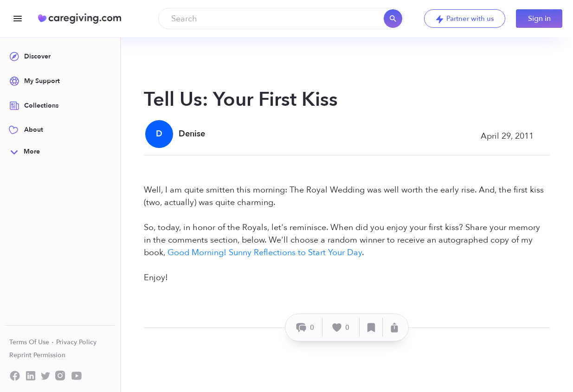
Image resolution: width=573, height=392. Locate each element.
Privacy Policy (76, 342)
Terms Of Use (32, 342)
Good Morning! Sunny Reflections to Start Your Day (265, 253)
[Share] (394, 327)
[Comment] (305, 327)
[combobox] (281, 19)
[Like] (341, 327)
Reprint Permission (37, 355)
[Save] (371, 327)
